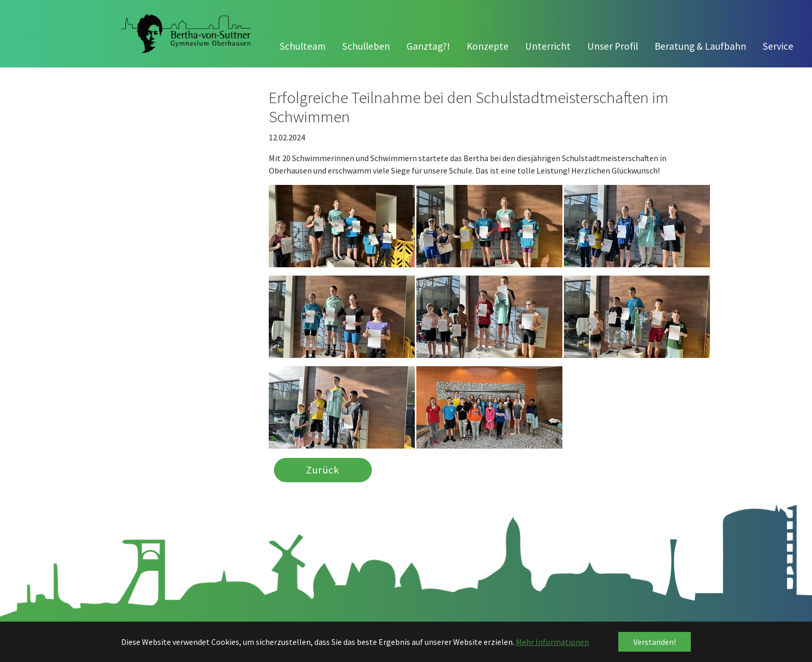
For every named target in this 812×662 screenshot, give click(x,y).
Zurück (323, 470)
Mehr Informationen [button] (552, 642)
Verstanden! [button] (655, 642)
